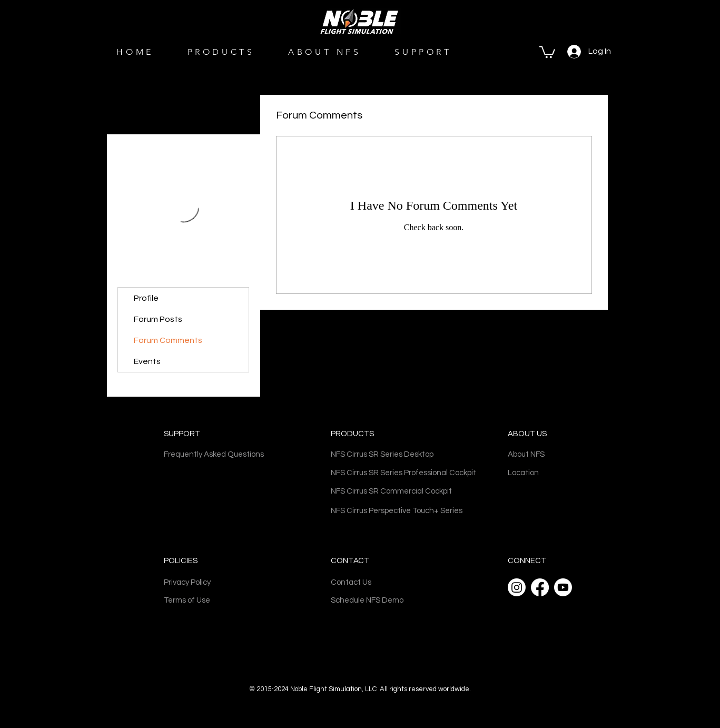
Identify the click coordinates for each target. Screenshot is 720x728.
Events (147, 361)
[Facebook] (540, 587)
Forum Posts (158, 319)
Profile (146, 298)
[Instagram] (517, 587)
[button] (547, 51)
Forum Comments (168, 340)
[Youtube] (563, 587)
